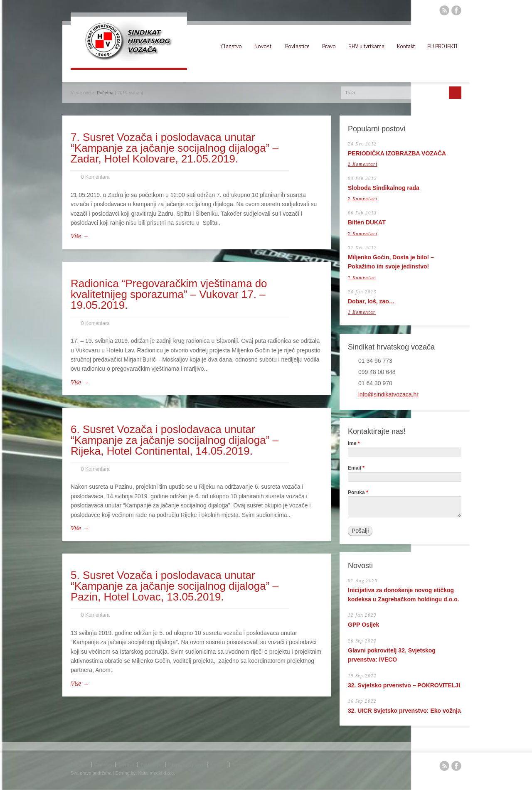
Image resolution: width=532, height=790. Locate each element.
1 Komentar (362, 278)
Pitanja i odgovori (185, 765)
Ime (354, 444)
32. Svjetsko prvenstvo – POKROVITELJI (404, 685)
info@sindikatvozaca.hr (388, 394)
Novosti (264, 47)
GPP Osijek (363, 625)
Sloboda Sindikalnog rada (384, 188)
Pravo (329, 47)
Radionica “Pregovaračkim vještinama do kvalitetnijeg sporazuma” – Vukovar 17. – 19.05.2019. (169, 294)
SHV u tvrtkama (366, 47)
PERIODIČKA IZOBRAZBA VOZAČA (397, 153)
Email (356, 468)
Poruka (358, 493)
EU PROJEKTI (442, 47)
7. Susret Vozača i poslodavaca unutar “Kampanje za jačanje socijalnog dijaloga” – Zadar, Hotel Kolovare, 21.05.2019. (175, 148)
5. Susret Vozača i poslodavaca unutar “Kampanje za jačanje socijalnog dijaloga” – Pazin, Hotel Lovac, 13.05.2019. (175, 586)
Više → (80, 236)
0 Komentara (95, 177)
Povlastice (297, 47)
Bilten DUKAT (367, 222)
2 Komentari (363, 164)
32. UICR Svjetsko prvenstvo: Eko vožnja (404, 711)
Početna (105, 93)
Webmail (241, 765)
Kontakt (406, 47)
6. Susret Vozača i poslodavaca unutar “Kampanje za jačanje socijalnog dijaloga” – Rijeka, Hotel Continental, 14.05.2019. (175, 440)
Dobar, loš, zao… (371, 301)
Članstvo (232, 47)
